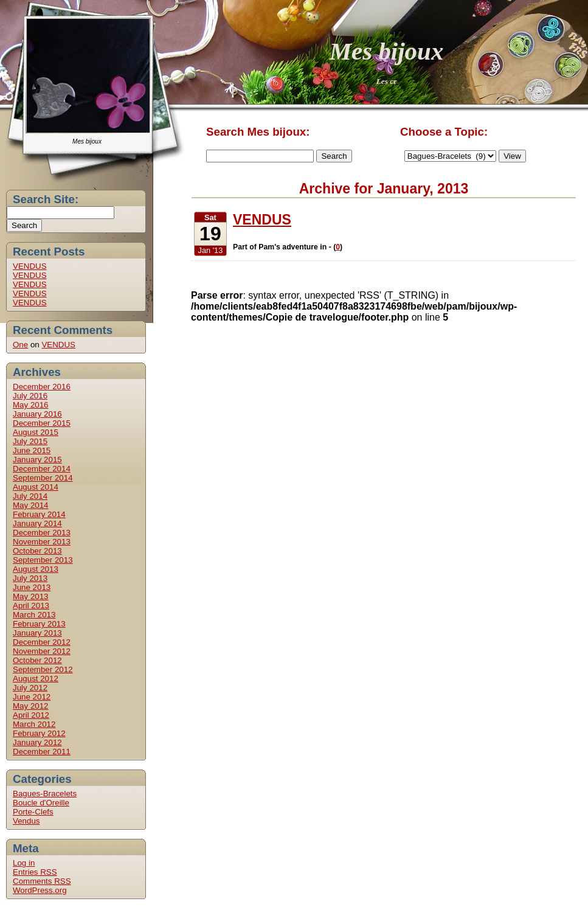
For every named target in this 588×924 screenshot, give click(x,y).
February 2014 (39, 514)
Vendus (26, 821)
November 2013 (42, 542)
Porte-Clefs (33, 812)
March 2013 (34, 615)
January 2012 (37, 742)
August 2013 (36, 569)
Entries (35, 872)
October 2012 (37, 660)
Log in (24, 863)
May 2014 (31, 505)
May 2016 (31, 405)
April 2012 (31, 715)
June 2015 (32, 450)
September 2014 (43, 478)
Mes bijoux (387, 51)
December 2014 (42, 469)
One (20, 345)
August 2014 (36, 487)
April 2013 (31, 606)
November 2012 (42, 651)
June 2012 (32, 697)
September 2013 (43, 560)
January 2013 (37, 633)
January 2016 (37, 414)
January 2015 (37, 460)
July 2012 (30, 688)
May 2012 (31, 706)
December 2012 (42, 642)
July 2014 (30, 496)
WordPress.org (40, 890)
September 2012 (43, 669)
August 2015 (36, 432)
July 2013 (30, 578)
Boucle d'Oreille (41, 803)
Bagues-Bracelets (45, 794)
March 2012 (34, 724)
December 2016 (42, 387)
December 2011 (42, 752)
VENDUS (30, 266)
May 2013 (31, 596)
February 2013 (39, 624)
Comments (42, 881)
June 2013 (32, 587)
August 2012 (36, 679)
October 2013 (37, 551)
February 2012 (39, 733)
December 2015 (42, 423)
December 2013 (42, 533)
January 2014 (37, 523)
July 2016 (30, 396)
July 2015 (30, 441)
